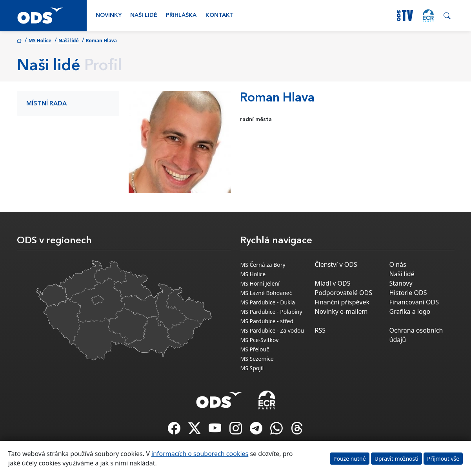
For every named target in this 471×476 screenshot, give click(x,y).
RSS (320, 330)
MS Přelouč (255, 349)
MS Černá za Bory (263, 265)
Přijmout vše (443, 459)
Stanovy (401, 283)
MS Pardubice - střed (267, 321)
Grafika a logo (410, 311)
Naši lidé (144, 15)
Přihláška (181, 15)
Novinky (109, 15)
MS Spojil (252, 368)
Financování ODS (414, 302)
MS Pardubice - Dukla (268, 302)
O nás (398, 264)
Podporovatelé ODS (344, 293)
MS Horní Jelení (260, 283)
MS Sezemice (257, 359)
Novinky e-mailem (341, 311)
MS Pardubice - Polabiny (271, 312)
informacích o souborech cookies (200, 454)
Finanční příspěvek (342, 302)
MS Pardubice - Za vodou (272, 330)
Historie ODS (408, 293)
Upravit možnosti (396, 459)
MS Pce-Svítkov (260, 340)
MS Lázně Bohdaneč (266, 293)
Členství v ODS (336, 264)
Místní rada (46, 104)
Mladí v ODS (333, 283)
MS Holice (40, 41)
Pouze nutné (350, 459)
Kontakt (220, 15)
